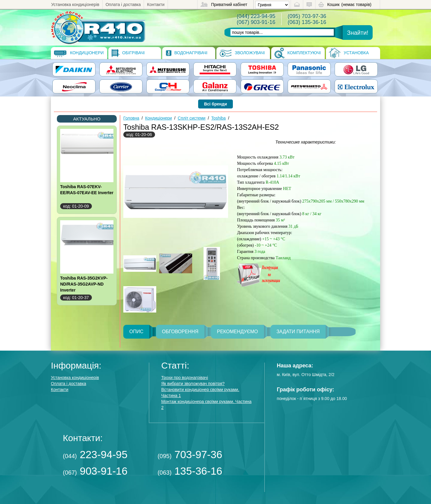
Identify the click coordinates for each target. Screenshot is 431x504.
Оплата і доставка (123, 4)
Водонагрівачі (186, 53)
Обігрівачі (128, 53)
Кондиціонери (79, 53)
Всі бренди (216, 104)
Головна (131, 118)
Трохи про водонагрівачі (185, 378)
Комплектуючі (298, 53)
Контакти (156, 4)
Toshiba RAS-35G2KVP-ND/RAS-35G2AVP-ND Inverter (84, 284)
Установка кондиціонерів (75, 4)
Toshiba (218, 118)
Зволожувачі (242, 53)
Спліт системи (192, 118)
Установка (349, 53)
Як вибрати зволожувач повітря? (193, 384)
